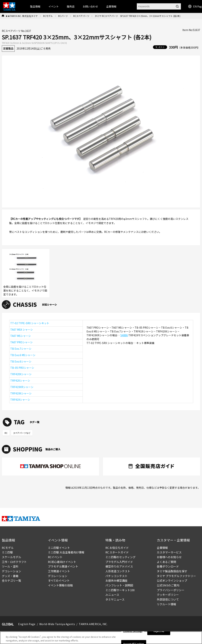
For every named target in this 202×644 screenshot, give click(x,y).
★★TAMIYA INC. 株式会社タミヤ (22, 16)
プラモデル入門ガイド (119, 562)
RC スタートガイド (117, 552)
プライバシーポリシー (171, 590)
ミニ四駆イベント (59, 548)
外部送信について (168, 599)
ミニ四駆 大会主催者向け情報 (66, 552)
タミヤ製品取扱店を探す (172, 571)
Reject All (159, 633)
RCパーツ (63, 16)
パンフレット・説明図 (119, 585)
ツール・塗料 (10, 566)
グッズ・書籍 (10, 576)
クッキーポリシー (168, 595)
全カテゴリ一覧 (11, 580)
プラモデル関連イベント (63, 566)
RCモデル (48, 16)
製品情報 (35, 6)
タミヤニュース (115, 599)
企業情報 (162, 548)
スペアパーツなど (22, 433)
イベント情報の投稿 (60, 585)
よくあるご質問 (166, 562)
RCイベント (55, 557)
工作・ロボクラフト (14, 562)
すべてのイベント (59, 580)
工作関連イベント (59, 571)
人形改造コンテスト (118, 571)
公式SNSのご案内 (168, 585)
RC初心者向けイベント (62, 562)
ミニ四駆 (7, 552)
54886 (124, 335)
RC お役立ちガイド (117, 548)
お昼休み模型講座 (116, 580)
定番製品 (8, 48)
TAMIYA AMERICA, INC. (93, 624)
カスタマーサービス (169, 552)
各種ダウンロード (168, 566)
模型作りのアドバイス (119, 566)
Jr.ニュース (112, 595)
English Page (27, 624)
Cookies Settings (133, 633)
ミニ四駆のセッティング (120, 557)
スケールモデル (11, 557)
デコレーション (11, 571)
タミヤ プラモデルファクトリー (176, 576)
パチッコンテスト (116, 576)
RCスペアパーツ (81, 16)
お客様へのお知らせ (169, 557)
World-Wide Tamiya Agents (57, 624)
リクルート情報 (166, 604)
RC (6, 433)
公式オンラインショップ (172, 580)
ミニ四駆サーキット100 (120, 590)
